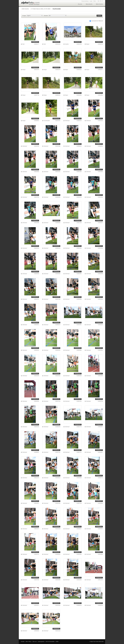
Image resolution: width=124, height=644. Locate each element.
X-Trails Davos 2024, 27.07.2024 (41, 9)
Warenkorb (89, 4)
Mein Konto (99, 4)
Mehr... (95, 1)
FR (101, 1)
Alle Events (25, 9)
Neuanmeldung (85, 1)
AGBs (57, 642)
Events (80, 4)
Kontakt (23, 642)
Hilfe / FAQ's (28, 642)
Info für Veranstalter (50, 642)
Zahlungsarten (41, 642)
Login (91, 1)
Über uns (35, 642)
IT (103, 1)
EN (99, 1)
